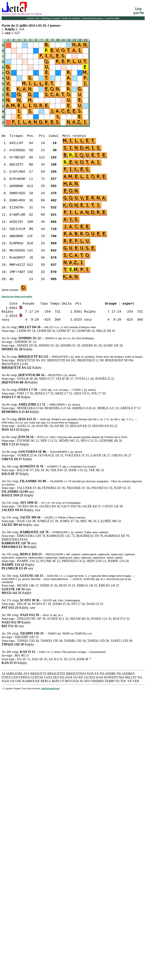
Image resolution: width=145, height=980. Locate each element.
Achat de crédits (113, 18)
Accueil (30, 18)
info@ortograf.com (50, 689)
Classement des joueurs (93, 18)
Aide (37, 18)
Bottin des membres (71, 18)
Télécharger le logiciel (51, 18)
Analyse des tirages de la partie (17, 297)
